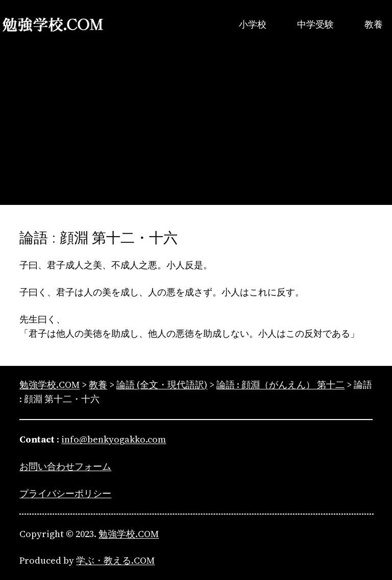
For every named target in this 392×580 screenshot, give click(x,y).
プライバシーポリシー (65, 493)
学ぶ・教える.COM (115, 560)
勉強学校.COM (129, 534)
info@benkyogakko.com (114, 439)
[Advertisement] (196, 133)
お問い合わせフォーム (65, 466)
